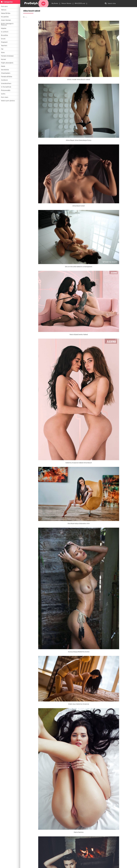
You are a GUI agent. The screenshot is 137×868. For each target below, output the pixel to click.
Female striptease (7, 56)
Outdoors (4, 80)
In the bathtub (6, 87)
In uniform (5, 32)
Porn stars (5, 97)
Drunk (3, 39)
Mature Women (66, 3)
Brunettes (4, 35)
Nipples (4, 28)
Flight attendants (7, 63)
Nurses (3, 59)
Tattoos (4, 10)
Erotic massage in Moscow (7, 24)
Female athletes (7, 77)
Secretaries (5, 70)
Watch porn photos (8, 101)
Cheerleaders (6, 73)
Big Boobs (55, 3)
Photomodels (6, 90)
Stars (3, 53)
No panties (5, 17)
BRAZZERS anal (80, 3)
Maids (3, 66)
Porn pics (4, 6)
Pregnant (4, 42)
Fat (2, 49)
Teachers (4, 46)
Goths (3, 94)
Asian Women (6, 20)
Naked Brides (6, 13)
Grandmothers (6, 84)
